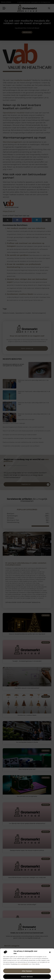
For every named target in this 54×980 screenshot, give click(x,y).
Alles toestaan (27, 971)
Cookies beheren (27, 977)
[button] (50, 952)
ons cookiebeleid (23, 964)
